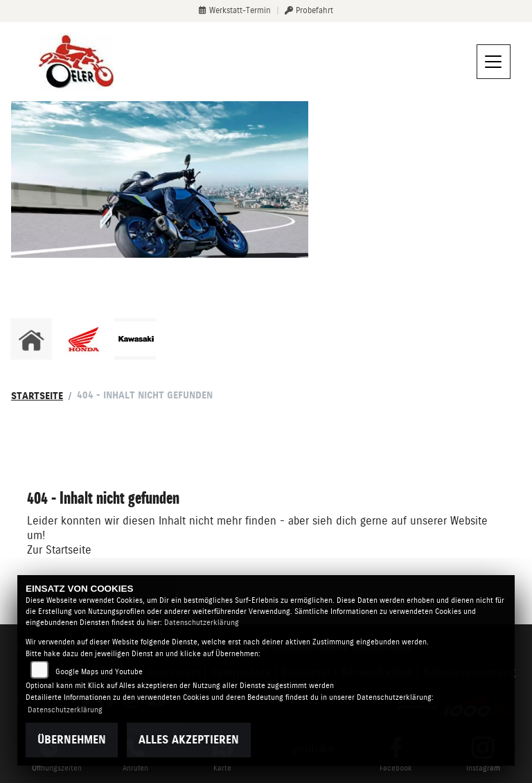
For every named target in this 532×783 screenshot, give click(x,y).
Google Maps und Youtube (99, 672)
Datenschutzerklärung (202, 623)
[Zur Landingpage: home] (31, 339)
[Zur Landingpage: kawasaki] (135, 339)
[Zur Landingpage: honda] (83, 339)
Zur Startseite (59, 550)
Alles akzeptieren (189, 740)
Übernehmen (72, 740)
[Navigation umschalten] (494, 62)
